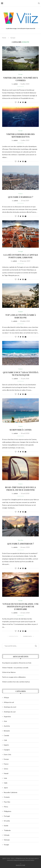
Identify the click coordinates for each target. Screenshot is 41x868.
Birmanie (7, 731)
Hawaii (6, 773)
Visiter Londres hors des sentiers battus (20, 135)
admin (16, 84)
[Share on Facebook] (18, 102)
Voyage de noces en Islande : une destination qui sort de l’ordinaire (21, 607)
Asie (5, 721)
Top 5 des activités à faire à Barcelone (21, 316)
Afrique (6, 697)
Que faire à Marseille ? (21, 197)
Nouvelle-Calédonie (11, 792)
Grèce (6, 769)
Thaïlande (7, 830)
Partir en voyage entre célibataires (14, 677)
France (20, 194)
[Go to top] (20, 865)
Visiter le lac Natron (9, 672)
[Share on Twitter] (20, 102)
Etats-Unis (7, 754)
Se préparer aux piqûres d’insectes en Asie (17, 663)
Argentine (7, 717)
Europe (20, 74)
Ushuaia (7, 835)
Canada (6, 735)
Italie (6, 783)
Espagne (21, 312)
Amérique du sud (10, 712)
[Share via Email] (25, 102)
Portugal (20, 251)
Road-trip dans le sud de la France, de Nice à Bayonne (20, 489)
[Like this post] (16, 102)
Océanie (7, 797)
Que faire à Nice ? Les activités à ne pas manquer (21, 374)
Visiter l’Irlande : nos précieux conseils (21, 79)
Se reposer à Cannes (20, 430)
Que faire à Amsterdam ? (21, 544)
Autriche (7, 726)
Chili (5, 740)
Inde (5, 778)
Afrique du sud (9, 702)
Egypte (6, 745)
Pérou (6, 807)
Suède (6, 826)
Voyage (6, 845)
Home (4, 38)
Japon (6, 788)
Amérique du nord (10, 707)
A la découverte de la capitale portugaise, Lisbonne (21, 256)
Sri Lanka (7, 821)
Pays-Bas (21, 540)
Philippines (8, 811)
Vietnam (7, 840)
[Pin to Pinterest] (23, 102)
